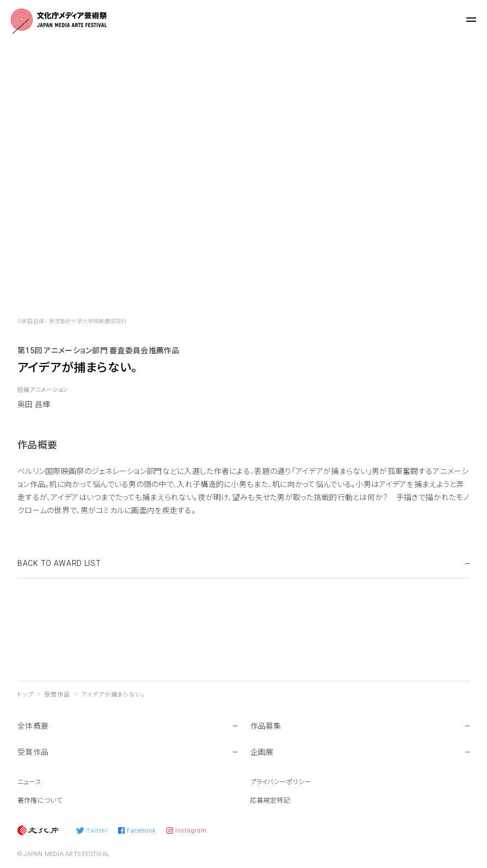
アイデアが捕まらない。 (113, 695)
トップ (25, 695)
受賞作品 (57, 695)
